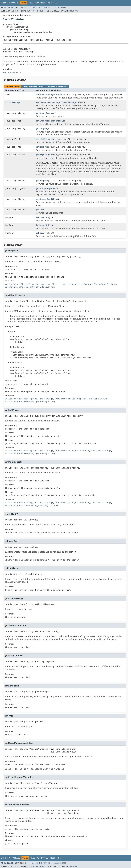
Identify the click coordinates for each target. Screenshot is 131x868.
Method (40, 11)
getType (40, 210)
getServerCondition (47, 199)
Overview (5, 3)
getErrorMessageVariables (51, 121)
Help (56, 3)
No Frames (44, 8)
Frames (34, 8)
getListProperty (45, 139)
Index (50, 3)
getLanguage (43, 128)
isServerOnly (43, 225)
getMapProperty (44, 147)
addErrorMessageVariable (50, 95)
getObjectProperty (46, 155)
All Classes (60, 8)
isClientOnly (43, 218)
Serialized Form (12, 72)
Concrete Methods (57, 87)
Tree (31, 3)
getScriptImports (46, 188)
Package (15, 3)
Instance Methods (33, 87)
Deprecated (40, 3)
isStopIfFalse (44, 233)
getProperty (43, 181)
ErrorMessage (13, 102)
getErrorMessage (45, 113)
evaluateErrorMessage (48, 102)
